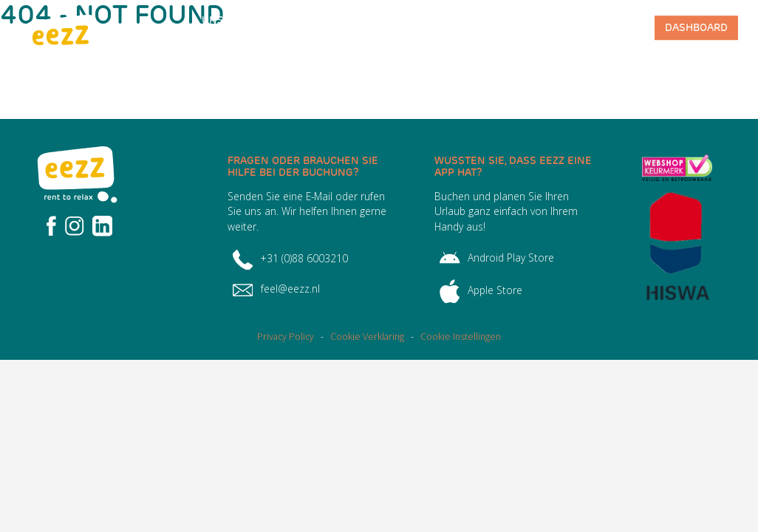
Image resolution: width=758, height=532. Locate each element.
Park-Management (519, 28)
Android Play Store (497, 258)
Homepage (153, 27)
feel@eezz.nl (276, 289)
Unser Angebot (226, 28)
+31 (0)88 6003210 (290, 258)
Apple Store (481, 290)
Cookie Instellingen (461, 337)
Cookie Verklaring (367, 337)
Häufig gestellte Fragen (303, 28)
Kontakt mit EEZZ (600, 28)
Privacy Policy (286, 337)
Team (447, 27)
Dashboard (696, 27)
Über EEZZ (393, 28)
